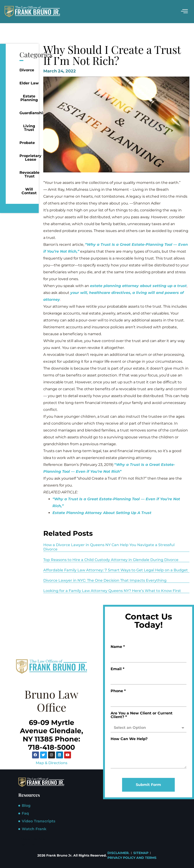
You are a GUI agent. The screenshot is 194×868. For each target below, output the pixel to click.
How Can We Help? (129, 739)
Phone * (118, 691)
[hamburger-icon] (184, 12)
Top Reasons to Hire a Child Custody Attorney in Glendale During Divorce (111, 560)
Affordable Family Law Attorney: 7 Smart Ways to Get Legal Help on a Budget (116, 570)
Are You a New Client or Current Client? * (142, 715)
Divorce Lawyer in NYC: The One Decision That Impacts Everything (105, 580)
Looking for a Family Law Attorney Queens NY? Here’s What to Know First (112, 591)
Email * (117, 669)
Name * (118, 647)
